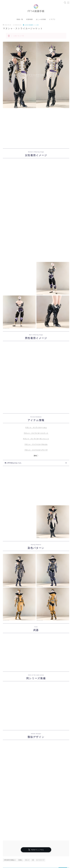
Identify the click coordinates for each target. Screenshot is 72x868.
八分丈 (6, 861)
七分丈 (31, 859)
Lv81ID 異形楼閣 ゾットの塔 (31, 28)
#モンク (27, 805)
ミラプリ (52, 22)
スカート (13, 861)
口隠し (21, 860)
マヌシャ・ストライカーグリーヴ (36, 453)
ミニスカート (37, 864)
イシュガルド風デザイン (10, 860)
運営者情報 (5, 853)
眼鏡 (19, 856)
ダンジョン (13, 848)
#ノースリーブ (40, 805)
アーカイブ (7, 839)
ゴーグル (24, 859)
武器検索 (29, 22)
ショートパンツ (8, 863)
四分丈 (35, 856)
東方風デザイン (15, 859)
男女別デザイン (30, 860)
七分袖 (24, 857)
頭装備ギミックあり (9, 864)
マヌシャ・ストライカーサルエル (36, 447)
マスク (13, 855)
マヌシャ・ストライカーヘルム (36, 431)
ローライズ (30, 855)
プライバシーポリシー (17, 853)
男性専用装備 (37, 863)
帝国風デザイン (19, 863)
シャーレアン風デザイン (32, 853)
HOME (5, 848)
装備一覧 (20, 22)
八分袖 (6, 859)
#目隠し (20, 805)
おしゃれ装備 (41, 22)
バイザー (29, 863)
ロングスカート (22, 861)
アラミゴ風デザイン (9, 856)
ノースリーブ (21, 855)
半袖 (30, 857)
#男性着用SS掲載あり (10, 805)
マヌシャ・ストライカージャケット (36, 436)
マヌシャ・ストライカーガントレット (36, 442)
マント (6, 855)
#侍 (33, 805)
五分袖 (31, 861)
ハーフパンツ (37, 857)
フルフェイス (21, 864)
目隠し (39, 860)
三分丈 (29, 864)
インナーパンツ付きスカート (12, 857)
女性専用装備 (26, 856)
